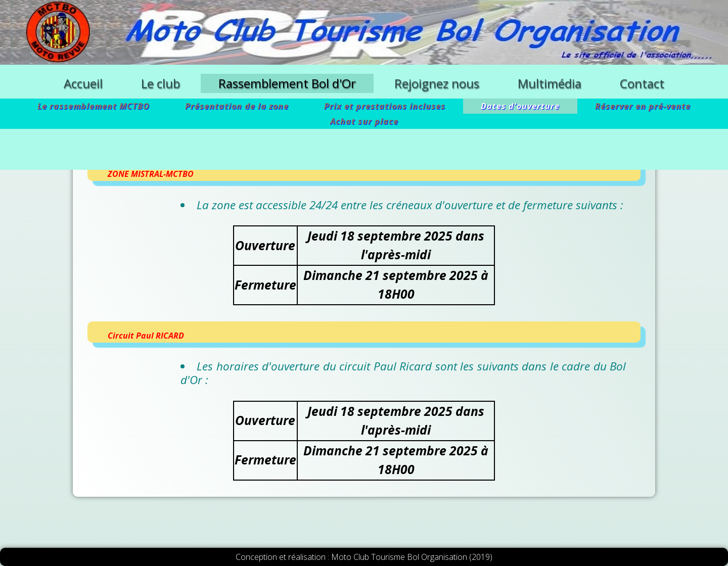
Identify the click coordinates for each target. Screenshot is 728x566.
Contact (642, 83)
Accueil (83, 83)
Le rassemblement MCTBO (94, 106)
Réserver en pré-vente (643, 106)
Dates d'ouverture (520, 106)
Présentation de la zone (237, 106)
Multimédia (550, 83)
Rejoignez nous (437, 83)
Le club (161, 83)
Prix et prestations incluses (385, 106)
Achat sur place (364, 121)
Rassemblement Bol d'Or (287, 83)
